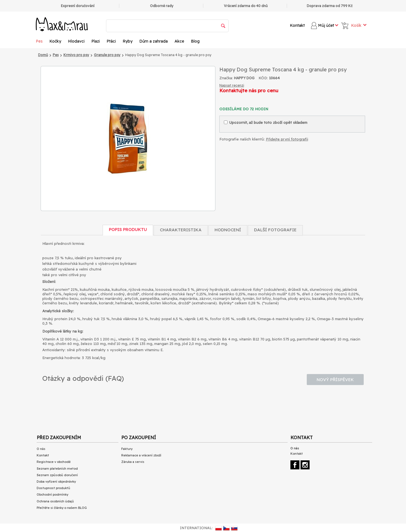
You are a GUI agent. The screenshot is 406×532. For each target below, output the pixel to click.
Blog (195, 41)
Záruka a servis (133, 462)
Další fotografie (275, 230)
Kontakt (297, 25)
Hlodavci (76, 41)
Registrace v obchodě (54, 462)
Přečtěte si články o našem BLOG (62, 508)
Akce (179, 41)
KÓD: (263, 78)
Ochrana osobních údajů (55, 501)
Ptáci (111, 41)
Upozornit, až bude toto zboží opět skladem (266, 122)
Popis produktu (128, 229)
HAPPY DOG (244, 78)
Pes (39, 41)
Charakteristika (181, 230)
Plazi (96, 41)
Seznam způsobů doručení (57, 475)
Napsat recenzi (232, 85)
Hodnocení (228, 230)
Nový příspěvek (335, 380)
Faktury (127, 449)
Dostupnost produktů (53, 488)
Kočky (55, 41)
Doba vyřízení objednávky (56, 482)
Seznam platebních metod (57, 469)
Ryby (128, 41)
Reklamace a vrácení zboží (141, 455)
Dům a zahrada (154, 41)
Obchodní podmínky (52, 494)
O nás (41, 449)
